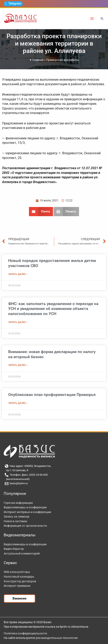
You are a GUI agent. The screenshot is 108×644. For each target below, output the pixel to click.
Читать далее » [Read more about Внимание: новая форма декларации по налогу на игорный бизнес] (18, 365)
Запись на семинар (17, 517)
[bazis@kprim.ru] (54, 484)
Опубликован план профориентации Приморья (52, 395)
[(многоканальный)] (54, 479)
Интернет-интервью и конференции (27, 512)
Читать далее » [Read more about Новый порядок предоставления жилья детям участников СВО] (18, 274)
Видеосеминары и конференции (25, 507)
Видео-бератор (14, 549)
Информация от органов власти (25, 526)
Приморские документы (63, 60)
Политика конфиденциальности (25, 633)
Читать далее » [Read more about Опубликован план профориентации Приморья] (18, 403)
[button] (102, 19)
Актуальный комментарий (22, 553)
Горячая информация (18, 503)
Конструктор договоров (20, 581)
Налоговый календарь (19, 577)
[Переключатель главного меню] (92, 18)
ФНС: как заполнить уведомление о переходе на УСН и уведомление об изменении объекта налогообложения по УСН (53, 309)
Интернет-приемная (17, 586)
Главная (38, 60)
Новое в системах (16, 521)
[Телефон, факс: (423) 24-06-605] (54, 475)
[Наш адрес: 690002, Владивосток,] (54, 466)
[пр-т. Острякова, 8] (54, 470)
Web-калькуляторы (17, 572)
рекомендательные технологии (57, 638)
